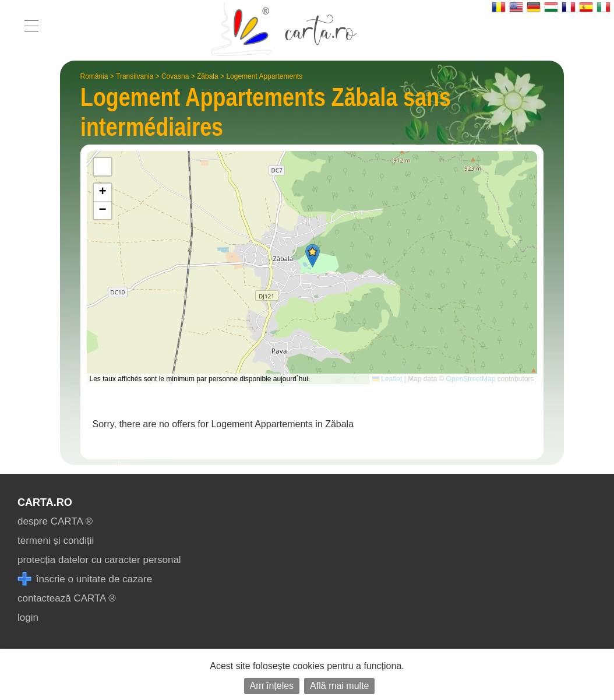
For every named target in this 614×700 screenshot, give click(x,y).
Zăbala (208, 76)
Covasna (175, 76)
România (94, 76)
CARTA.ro (45, 502)
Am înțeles (272, 686)
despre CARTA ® (55, 521)
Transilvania (135, 76)
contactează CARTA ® (67, 598)
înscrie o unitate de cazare (85, 579)
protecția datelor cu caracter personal (99, 560)
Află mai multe (339, 686)
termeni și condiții (56, 541)
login (28, 618)
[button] (313, 256)
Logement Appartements (264, 76)
